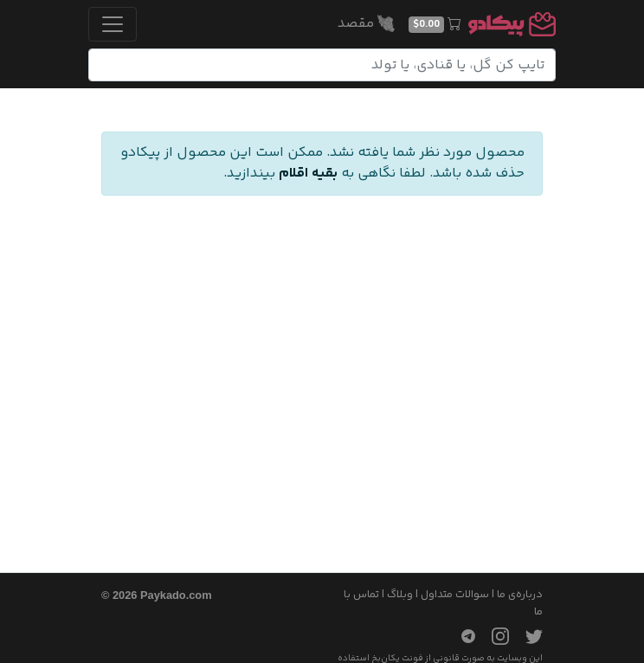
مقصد (366, 24)
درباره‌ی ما (520, 595)
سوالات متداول (455, 595)
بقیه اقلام (308, 174)
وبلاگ (400, 595)
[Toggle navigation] (113, 24)
